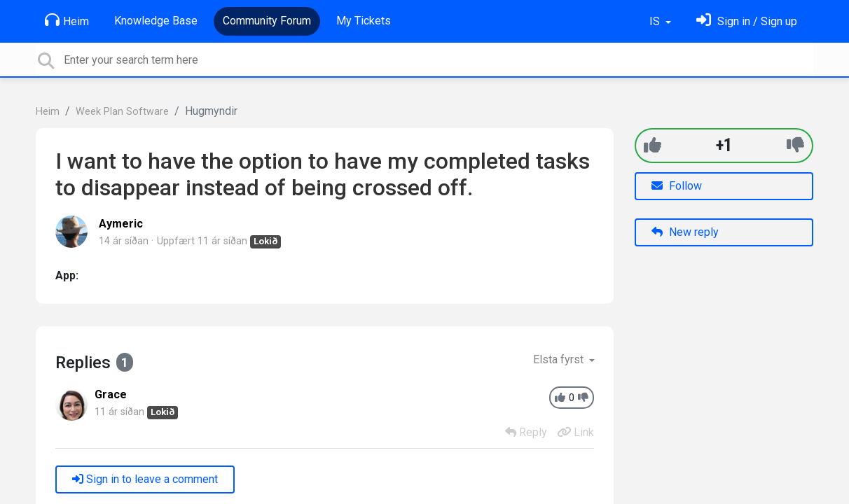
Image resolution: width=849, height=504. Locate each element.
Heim (67, 20)
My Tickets (364, 21)
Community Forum (267, 21)
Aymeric (121, 224)
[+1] (653, 145)
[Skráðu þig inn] (747, 21)
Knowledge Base (156, 21)
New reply (685, 232)
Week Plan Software (122, 112)
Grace (111, 394)
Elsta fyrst (560, 359)
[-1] (795, 145)
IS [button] (656, 21)
